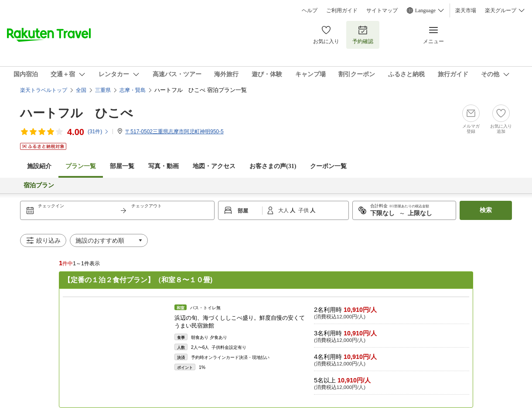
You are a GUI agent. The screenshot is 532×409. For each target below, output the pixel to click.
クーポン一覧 (328, 166)
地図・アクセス (214, 166)
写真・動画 (164, 166)
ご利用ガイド (342, 10)
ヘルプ (310, 10)
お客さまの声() (273, 166)
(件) (98, 132)
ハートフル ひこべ (77, 113)
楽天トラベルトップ (44, 90)
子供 (304, 210)
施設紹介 (39, 166)
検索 (486, 210)
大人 (284, 210)
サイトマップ (382, 10)
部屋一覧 (122, 166)
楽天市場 (466, 10)
